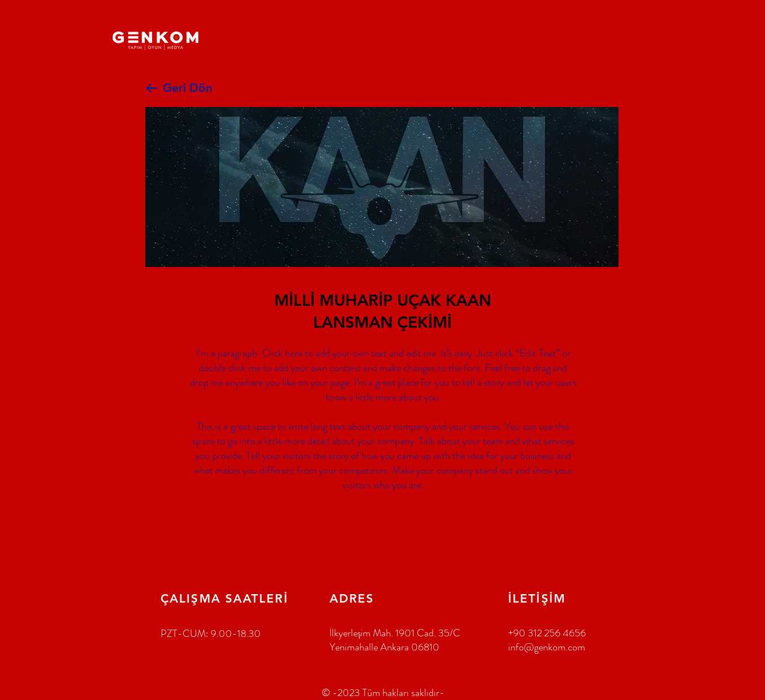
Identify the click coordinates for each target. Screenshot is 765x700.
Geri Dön (188, 88)
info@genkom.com (547, 647)
